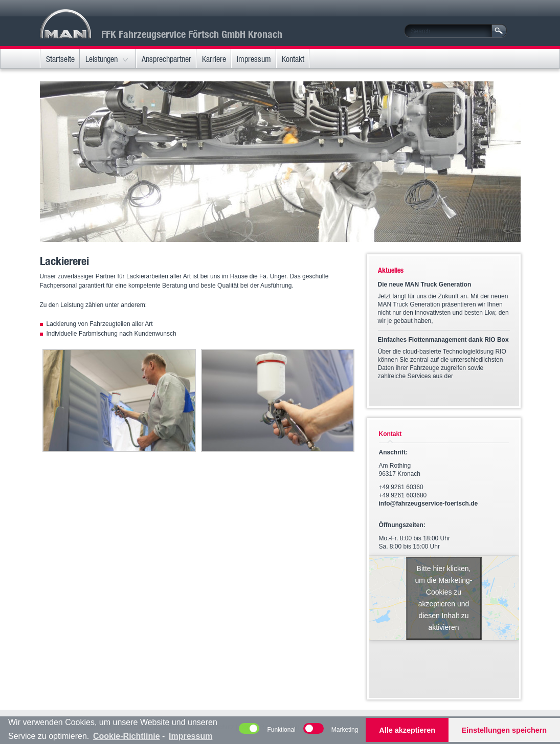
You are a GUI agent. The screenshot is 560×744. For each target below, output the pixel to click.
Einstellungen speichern (504, 730)
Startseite (60, 59)
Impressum (254, 59)
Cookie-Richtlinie (127, 736)
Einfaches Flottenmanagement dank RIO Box (443, 340)
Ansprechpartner (166, 59)
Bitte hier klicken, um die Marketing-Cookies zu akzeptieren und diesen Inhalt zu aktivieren (443, 598)
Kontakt (293, 59)
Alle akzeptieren (407, 730)
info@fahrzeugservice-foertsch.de (429, 504)
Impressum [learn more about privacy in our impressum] (191, 736)
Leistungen (102, 59)
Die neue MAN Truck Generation (425, 285)
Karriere (214, 59)
